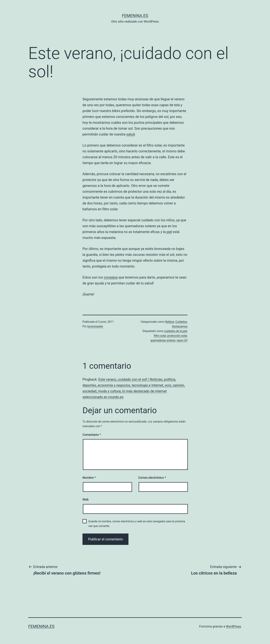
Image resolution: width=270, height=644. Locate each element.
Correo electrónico (152, 478)
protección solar (177, 336)
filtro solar (160, 336)
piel (169, 232)
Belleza (170, 322)
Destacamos (180, 326)
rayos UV (182, 340)
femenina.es (135, 16)
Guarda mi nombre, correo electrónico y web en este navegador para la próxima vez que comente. (137, 524)
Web (85, 499)
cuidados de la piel (175, 331)
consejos (111, 277)
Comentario (92, 435)
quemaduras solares (163, 340)
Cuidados (181, 322)
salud (131, 134)
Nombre (89, 478)
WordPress (233, 626)
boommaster (95, 326)
